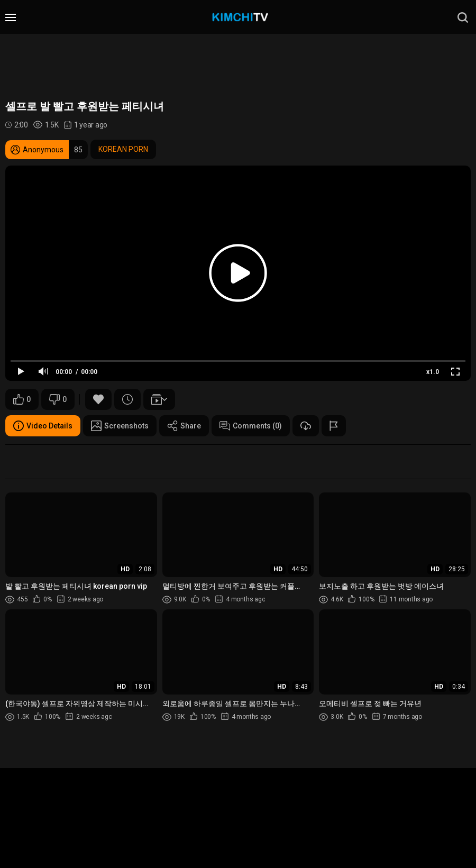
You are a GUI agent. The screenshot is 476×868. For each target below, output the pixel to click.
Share (184, 426)
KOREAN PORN (123, 149)
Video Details (43, 426)
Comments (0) (251, 426)
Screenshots (120, 426)
